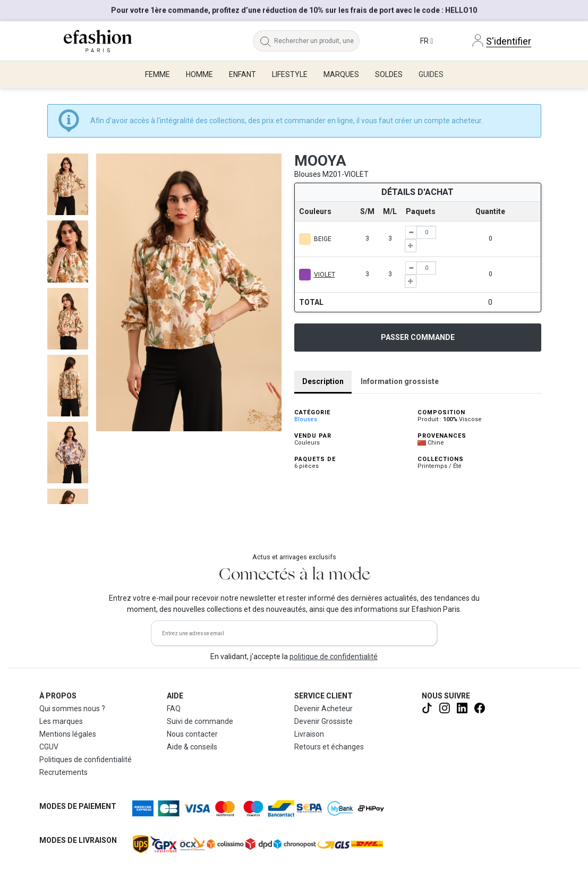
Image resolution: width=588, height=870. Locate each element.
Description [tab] (323, 381)
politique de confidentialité (334, 656)
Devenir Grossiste (323, 721)
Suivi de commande (200, 721)
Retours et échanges (329, 747)
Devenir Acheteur (323, 709)
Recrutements (63, 772)
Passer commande (418, 337)
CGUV (49, 747)
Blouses (306, 419)
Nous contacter (192, 734)
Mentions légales (68, 734)
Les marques (61, 721)
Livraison (309, 734)
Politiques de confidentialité (86, 760)
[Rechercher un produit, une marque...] (317, 41)
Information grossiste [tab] (400, 381)
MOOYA (320, 161)
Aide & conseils (192, 747)
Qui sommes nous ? (72, 709)
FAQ (174, 709)
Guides (431, 74)
